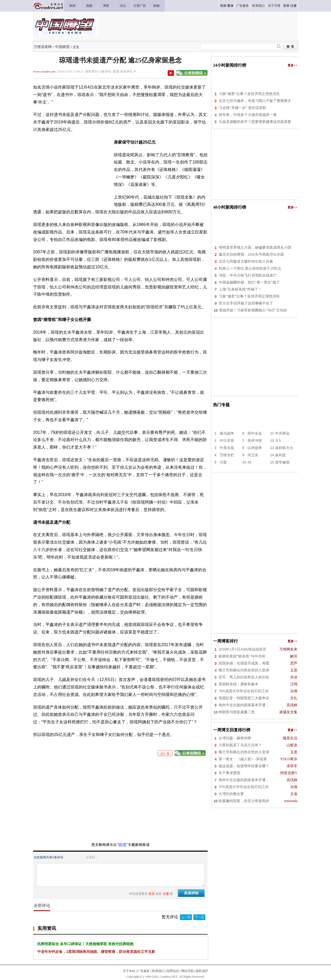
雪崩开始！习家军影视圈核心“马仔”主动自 (253, 310)
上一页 (186, 917)
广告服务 (144, 971)
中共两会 (282, 433)
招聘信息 (173, 971)
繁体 (230, 6)
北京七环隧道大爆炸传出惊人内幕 (246, 261)
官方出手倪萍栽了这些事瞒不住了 (246, 303)
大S (278, 441)
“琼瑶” (122, 845)
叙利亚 (281, 455)
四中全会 (255, 433)
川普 (223, 462)
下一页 (199, 917)
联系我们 (158, 971)
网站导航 (187, 971)
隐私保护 (202, 971)
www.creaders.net (44, 72)
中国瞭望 (62, 47)
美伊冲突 (255, 441)
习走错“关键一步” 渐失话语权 (243, 108)
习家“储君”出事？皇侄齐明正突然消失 (249, 94)
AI (249, 462)
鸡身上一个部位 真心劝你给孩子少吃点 (250, 268)
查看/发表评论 (123, 72)
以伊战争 (255, 448)
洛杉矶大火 (284, 448)
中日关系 (227, 441)
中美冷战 (227, 448)
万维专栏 (227, 455)
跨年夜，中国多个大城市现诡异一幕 (248, 115)
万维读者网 (43, 47)
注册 (294, 6)
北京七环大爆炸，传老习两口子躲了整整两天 (255, 101)
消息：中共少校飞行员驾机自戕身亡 (248, 275)
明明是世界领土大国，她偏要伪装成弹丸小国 (255, 248)
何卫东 (253, 455)
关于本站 (129, 971)
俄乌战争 (227, 433)
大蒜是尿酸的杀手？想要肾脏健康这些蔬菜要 (255, 122)
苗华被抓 (282, 462)
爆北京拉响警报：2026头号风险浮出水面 (251, 254)
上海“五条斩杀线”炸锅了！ (240, 289)
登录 (286, 6)
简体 (223, 6)
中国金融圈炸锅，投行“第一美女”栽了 (249, 282)
